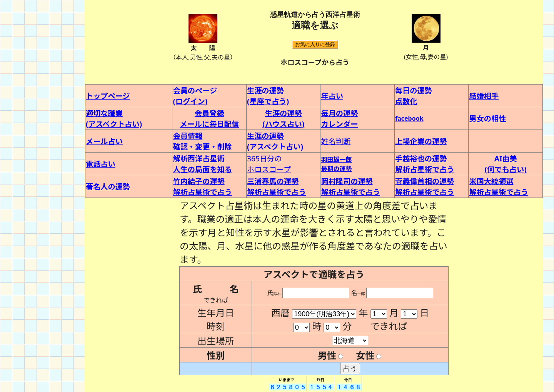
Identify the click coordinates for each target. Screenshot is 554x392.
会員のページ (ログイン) (195, 96)
